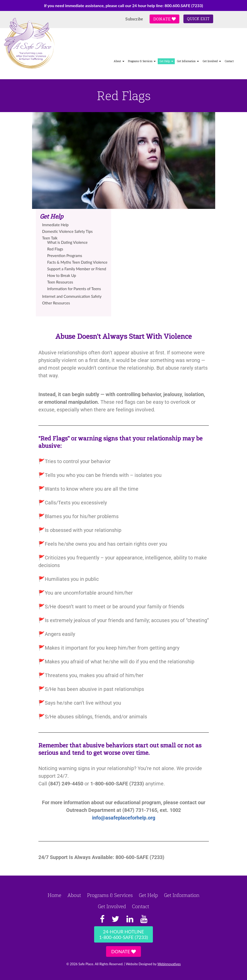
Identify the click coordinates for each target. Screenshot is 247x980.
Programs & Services (142, 61)
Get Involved (212, 61)
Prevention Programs (65, 256)
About (119, 61)
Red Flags (55, 249)
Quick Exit (198, 19)
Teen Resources (60, 282)
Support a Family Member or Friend (77, 269)
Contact (229, 61)
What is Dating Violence (68, 242)
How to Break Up (62, 275)
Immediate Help (55, 225)
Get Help (166, 61)
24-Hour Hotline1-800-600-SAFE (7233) (123, 934)
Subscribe (134, 19)
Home (54, 895)
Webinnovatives (169, 964)
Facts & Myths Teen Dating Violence (77, 262)
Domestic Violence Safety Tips (68, 231)
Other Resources (56, 303)
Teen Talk (50, 238)
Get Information (188, 61)
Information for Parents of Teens (74, 289)
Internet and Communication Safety (72, 296)
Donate (164, 19)
